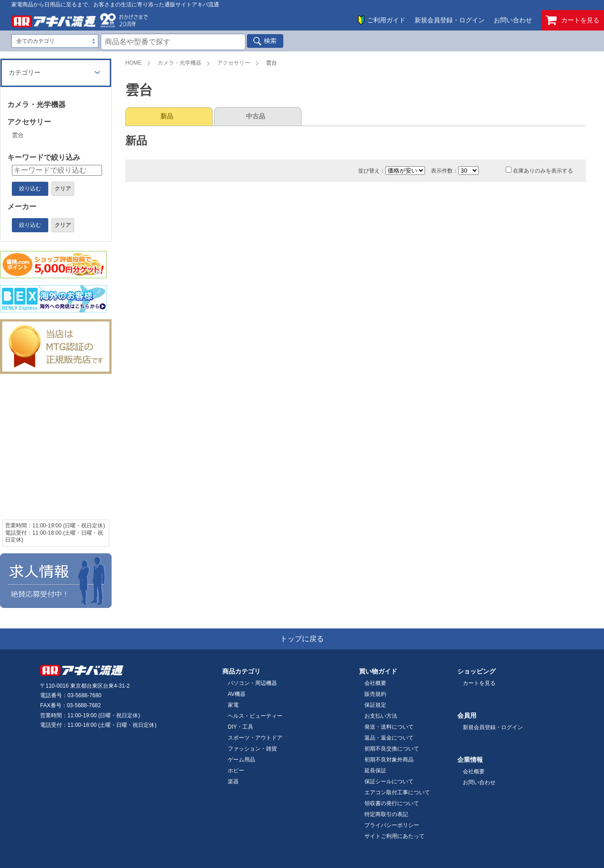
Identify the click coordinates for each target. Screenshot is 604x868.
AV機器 (237, 694)
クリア (63, 189)
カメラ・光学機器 (179, 63)
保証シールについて (389, 781)
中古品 (256, 116)
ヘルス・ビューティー (255, 716)
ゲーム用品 (241, 760)
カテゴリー (25, 72)
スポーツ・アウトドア (255, 738)
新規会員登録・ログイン (450, 20)
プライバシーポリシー (392, 825)
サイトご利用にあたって (394, 836)
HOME (133, 63)
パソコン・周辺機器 (252, 683)
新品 (167, 116)
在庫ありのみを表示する (539, 171)
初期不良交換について (392, 749)
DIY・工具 (241, 727)
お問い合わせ (513, 20)
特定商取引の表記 (386, 814)
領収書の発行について (392, 803)
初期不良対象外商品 (389, 760)
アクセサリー (234, 63)
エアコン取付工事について (397, 792)
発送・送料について (389, 727)
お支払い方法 (381, 716)
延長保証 (375, 771)
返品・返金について (389, 738)
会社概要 (375, 683)
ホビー (236, 771)
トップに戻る (302, 639)
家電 (233, 705)
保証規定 (375, 705)
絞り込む (30, 189)
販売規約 (375, 694)
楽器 (233, 781)
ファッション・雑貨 (252, 749)
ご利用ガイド (386, 20)
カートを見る (573, 20)
